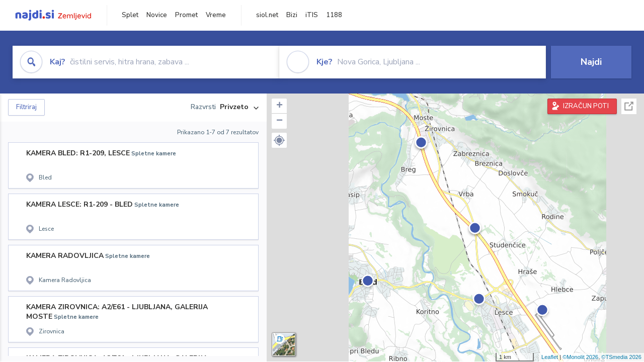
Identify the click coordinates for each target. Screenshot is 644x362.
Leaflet (550, 357)
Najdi (591, 62)
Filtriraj (26, 107)
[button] (279, 140)
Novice (157, 15)
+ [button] (279, 106)
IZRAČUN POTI (586, 106)
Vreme (216, 15)
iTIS (312, 15)
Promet (186, 15)
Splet (130, 15)
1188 (334, 15)
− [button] (279, 121)
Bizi (292, 15)
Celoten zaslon (629, 106)
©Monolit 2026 (580, 357)
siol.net (267, 15)
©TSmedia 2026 (621, 357)
